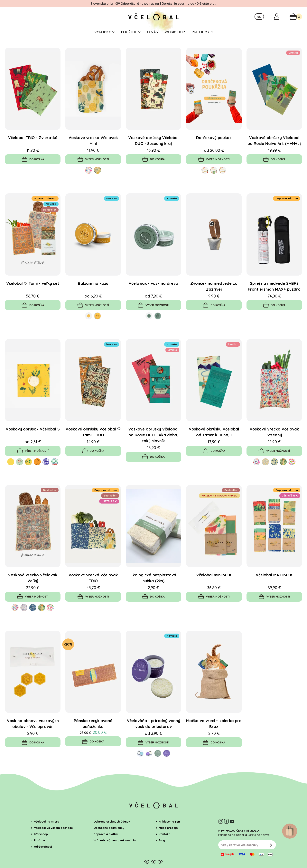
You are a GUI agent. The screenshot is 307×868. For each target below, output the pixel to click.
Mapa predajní (169, 840)
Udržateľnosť (43, 858)
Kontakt (164, 846)
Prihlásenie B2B (169, 833)
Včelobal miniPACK (214, 585)
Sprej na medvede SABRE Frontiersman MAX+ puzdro (274, 294)
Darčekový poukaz (214, 144)
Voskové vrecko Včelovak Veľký (33, 588)
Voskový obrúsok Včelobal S (33, 438)
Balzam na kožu (93, 291)
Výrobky (103, 39)
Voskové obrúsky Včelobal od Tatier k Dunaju (214, 441)
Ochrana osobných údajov (112, 833)
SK (259, 20)
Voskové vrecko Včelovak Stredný (274, 441)
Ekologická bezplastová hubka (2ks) (153, 588)
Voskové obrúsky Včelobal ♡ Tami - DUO (93, 441)
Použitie (129, 39)
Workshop (175, 39)
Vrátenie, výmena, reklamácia (115, 852)
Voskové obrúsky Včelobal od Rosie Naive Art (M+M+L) (274, 147)
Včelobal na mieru (47, 833)
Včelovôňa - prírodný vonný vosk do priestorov (153, 734)
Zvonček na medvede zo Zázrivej (214, 294)
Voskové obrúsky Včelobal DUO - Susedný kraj (153, 147)
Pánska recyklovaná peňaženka (93, 734)
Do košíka (33, 166)
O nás (152, 39)
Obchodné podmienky (109, 840)
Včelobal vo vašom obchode (53, 840)
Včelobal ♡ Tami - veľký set (33, 291)
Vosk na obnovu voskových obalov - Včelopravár (33, 734)
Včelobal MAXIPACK (274, 585)
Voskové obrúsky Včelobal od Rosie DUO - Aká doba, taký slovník (153, 444)
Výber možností (93, 166)
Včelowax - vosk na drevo (153, 291)
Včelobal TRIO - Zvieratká (33, 144)
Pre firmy (201, 39)
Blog (162, 852)
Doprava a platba (106, 846)
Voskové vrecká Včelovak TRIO (93, 588)
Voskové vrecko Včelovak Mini (93, 147)
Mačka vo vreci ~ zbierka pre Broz (214, 734)
